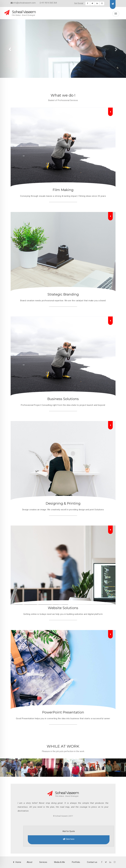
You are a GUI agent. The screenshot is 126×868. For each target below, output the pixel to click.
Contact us (92, 862)
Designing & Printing (63, 503)
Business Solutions (63, 399)
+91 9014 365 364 (48, 3)
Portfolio (76, 862)
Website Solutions (63, 608)
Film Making (63, 190)
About (30, 862)
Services (43, 862)
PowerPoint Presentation (63, 712)
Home (18, 862)
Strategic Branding (63, 294)
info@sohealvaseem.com (23, 3)
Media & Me (60, 862)
